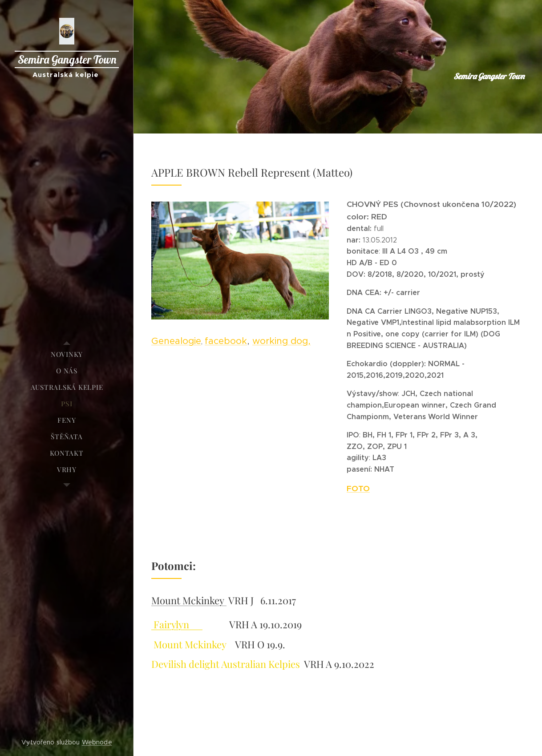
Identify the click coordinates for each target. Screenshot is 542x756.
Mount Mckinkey (189, 600)
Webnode (97, 742)
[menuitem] (67, 354)
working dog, (281, 341)
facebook (226, 341)
